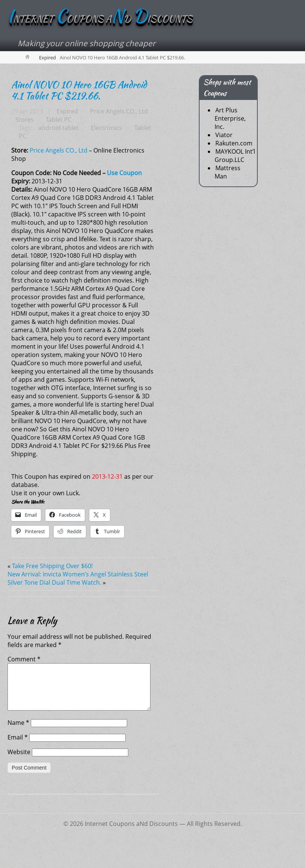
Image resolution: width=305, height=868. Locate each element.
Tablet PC (58, 120)
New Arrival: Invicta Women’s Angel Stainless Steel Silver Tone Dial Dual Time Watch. (78, 579)
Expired (47, 58)
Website (19, 761)
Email (18, 747)
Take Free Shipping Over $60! (52, 566)
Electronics (106, 128)
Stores (24, 120)
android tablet (58, 128)
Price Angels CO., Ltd (119, 112)
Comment (24, 659)
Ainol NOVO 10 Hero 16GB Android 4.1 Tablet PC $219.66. (79, 91)
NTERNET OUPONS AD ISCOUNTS (100, 19)
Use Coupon (124, 173)
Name (18, 732)
